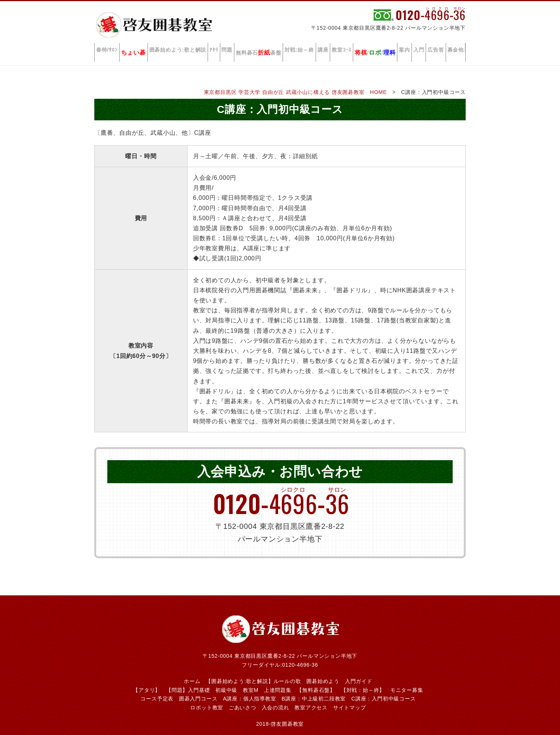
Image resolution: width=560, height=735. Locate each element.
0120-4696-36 (300, 656)
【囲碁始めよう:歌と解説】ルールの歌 (253, 673)
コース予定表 (157, 690)
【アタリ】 (147, 682)
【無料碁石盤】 (316, 682)
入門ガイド (359, 673)
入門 (420, 48)
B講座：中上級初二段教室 (314, 690)
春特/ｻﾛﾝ (107, 48)
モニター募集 (407, 682)
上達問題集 (278, 682)
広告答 (436, 48)
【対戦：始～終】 (363, 682)
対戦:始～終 (303, 48)
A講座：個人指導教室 (249, 690)
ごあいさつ (242, 699)
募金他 (456, 48)
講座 (327, 48)
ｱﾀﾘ (216, 48)
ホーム (192, 673)
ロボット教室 (207, 699)
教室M (251, 682)
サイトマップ (350, 699)
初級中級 (226, 682)
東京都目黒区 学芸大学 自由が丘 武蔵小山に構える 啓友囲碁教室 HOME (295, 84)
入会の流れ (276, 699)
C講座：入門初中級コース (384, 690)
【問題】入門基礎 (188, 682)
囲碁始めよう (323, 673)
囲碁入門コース (198, 690)
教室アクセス (311, 699)
